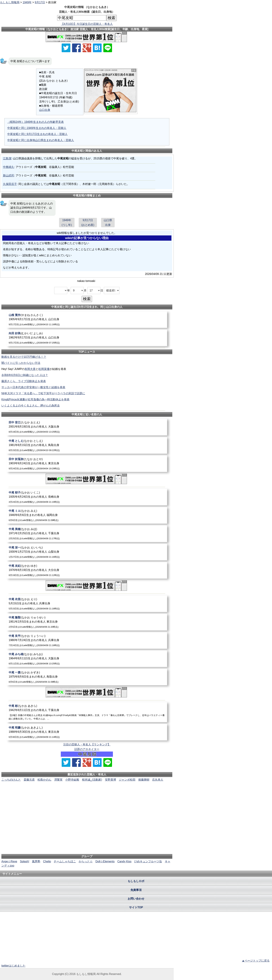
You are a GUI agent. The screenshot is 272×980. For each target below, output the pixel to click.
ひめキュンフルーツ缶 (148, 861)
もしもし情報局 (10, 2)
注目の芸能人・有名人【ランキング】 (87, 744)
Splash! (25, 861)
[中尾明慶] (87, 732)
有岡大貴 (30, 369)
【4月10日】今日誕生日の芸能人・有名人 (87, 24)
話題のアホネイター (87, 749)
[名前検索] (82, 18)
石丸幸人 (158, 780)
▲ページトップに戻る (256, 961)
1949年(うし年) (67, 223)
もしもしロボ (136, 881)
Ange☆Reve (9, 861)
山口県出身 (108, 223)
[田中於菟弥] (87, 464)
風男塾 (36, 861)
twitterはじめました (13, 966)
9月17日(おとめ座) (88, 223)
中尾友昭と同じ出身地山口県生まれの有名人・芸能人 (41, 140)
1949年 (27, 2)
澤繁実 (58, 780)
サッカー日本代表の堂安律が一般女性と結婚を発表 (33, 387)
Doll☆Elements (105, 861)
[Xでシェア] (66, 48)
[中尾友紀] (87, 570)
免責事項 (136, 890)
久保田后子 (10, 184)
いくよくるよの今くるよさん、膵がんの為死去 (31, 406)
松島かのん (44, 780)
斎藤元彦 (29, 780)
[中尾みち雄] (87, 659)
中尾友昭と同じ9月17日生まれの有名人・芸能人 (37, 134)
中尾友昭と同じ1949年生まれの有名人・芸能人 (37, 128)
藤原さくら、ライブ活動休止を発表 (24, 381)
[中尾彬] (87, 712)
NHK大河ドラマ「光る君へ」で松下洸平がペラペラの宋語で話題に (43, 393)
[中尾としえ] (87, 445)
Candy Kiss (124, 861)
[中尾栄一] (87, 552)
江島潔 (7, 158)
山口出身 (45, 110)
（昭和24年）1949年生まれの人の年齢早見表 (36, 122)
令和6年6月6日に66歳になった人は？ (25, 375)
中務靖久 (9, 167)
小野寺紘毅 (72, 780)
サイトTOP (136, 907)
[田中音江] (87, 427)
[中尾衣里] (87, 604)
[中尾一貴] (87, 677)
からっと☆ (86, 861)
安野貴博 (110, 780)
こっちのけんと (11, 780)
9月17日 (40, 2)
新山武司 (9, 175)
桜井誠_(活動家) (92, 780)
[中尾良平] (87, 640)
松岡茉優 (44, 369)
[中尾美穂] (87, 534)
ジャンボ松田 (127, 780)
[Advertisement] (87, 792)
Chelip (47, 861)
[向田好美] (87, 338)
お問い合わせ (136, 899)
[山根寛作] (87, 320)
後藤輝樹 (144, 780)
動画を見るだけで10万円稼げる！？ (24, 357)
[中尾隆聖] (87, 622)
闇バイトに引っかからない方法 (21, 363)
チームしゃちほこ (65, 861)
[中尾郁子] (87, 497)
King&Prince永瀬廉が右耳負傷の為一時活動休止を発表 (35, 399)
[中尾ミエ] (87, 515)
